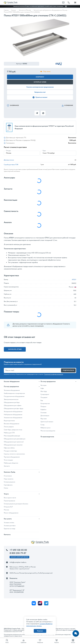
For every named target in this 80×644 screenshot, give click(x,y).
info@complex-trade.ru (18, 562)
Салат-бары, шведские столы (13, 430)
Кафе (42, 388)
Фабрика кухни (45, 428)
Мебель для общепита (11, 463)
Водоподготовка (9, 421)
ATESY (74, 280)
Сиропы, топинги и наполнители (14, 454)
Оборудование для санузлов (13, 445)
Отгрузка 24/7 (8, 507)
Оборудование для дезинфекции (15, 439)
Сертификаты (8, 485)
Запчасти (7, 466)
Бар (42, 401)
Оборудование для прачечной (14, 442)
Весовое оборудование (12, 424)
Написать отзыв (15, 349)
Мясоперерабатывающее (12, 436)
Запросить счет (40, 92)
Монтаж (6, 510)
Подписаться (68, 370)
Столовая (43, 413)
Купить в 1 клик (40, 82)
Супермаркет (45, 394)
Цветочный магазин (47, 422)
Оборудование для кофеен (13, 406)
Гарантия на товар (10, 529)
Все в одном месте (10, 498)
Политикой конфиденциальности (54, 374)
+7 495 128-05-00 (18, 550)
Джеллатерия (45, 416)
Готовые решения (9, 482)
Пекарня (43, 407)
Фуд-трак (44, 419)
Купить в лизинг (40, 97)
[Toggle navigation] (75, 2)
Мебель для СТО (9, 433)
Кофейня (43, 410)
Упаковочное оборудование (13, 418)
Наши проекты (9, 479)
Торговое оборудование (12, 457)
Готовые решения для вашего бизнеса (16, 504)
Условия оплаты (9, 523)
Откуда (8, 151)
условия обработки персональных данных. (39, 625)
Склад (42, 425)
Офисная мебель (9, 448)
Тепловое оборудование (12, 390)
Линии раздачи (9, 427)
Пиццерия (44, 397)
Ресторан (43, 385)
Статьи (6, 488)
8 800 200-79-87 (18, 553)
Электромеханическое (11, 399)
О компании (8, 476)
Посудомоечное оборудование (14, 396)
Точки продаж (8, 460)
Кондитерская (45, 404)
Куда (44, 151)
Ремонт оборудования (11, 513)
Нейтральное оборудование (13, 415)
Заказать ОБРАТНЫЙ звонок (19, 557)
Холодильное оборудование (13, 412)
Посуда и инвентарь (10, 451)
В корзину (40, 77)
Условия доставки (10, 526)
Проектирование (9, 501)
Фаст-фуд (44, 391)
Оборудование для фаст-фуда (13, 409)
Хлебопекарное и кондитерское (14, 393)
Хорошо (40, 631)
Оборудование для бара (12, 402)
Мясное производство (48, 431)
